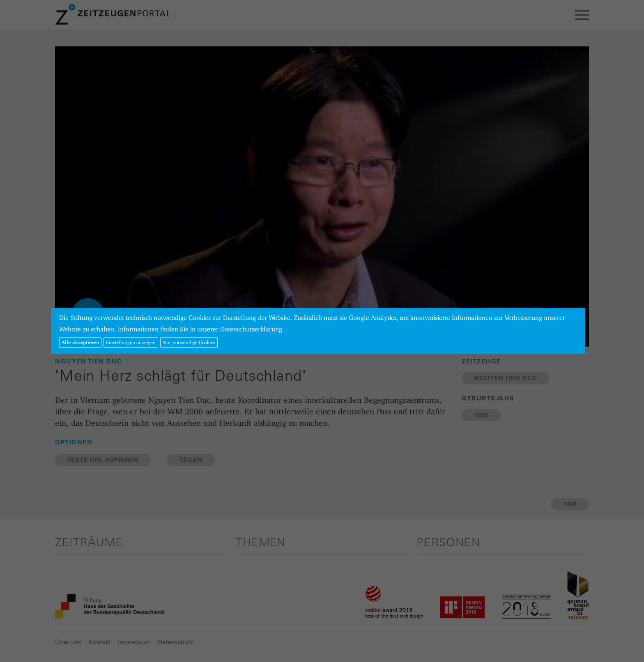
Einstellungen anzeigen (131, 342)
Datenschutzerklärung (251, 329)
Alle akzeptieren (80, 342)
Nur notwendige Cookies (189, 342)
